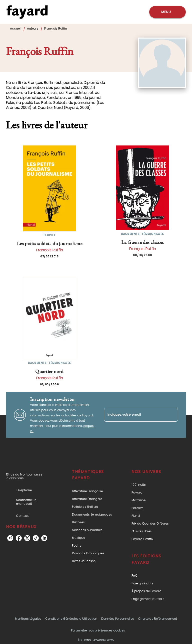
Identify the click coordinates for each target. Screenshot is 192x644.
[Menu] (167, 12)
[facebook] (19, 538)
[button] (93, 491)
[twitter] (27, 538)
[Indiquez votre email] (135, 415)
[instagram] (10, 538)
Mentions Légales (28, 619)
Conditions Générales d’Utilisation (71, 619)
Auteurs (33, 28)
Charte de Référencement (157, 619)
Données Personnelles (118, 619)
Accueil (16, 28)
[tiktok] (36, 538)
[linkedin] (44, 538)
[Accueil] (27, 12)
